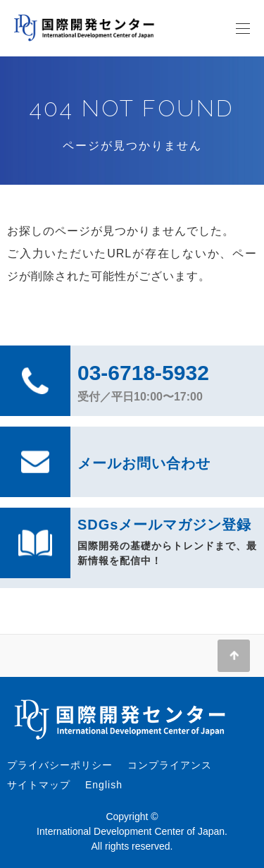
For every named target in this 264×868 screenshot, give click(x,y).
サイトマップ (39, 785)
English (104, 785)
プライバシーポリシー (60, 765)
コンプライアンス (170, 765)
